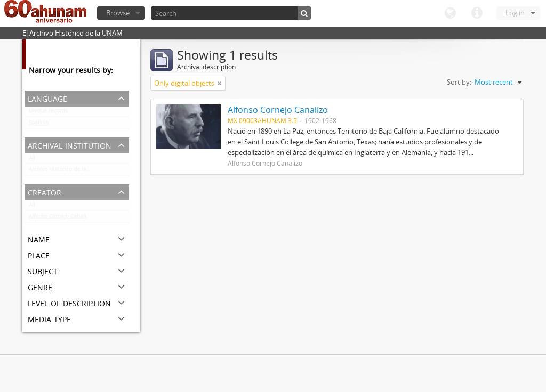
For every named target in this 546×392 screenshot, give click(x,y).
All (32, 160)
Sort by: (459, 82)
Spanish (39, 125)
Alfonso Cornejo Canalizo (61, 218)
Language (450, 13)
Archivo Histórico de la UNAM (66, 171)
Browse (118, 13)
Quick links (477, 13)
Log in (515, 13)
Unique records (48, 113)
